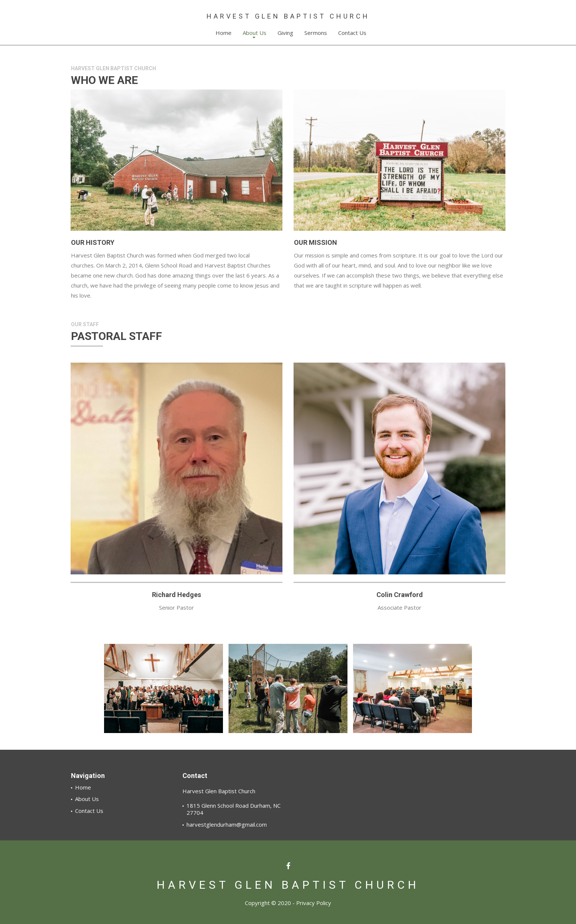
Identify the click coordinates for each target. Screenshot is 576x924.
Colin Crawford (400, 595)
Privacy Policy (314, 903)
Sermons (316, 33)
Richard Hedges (177, 595)
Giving (285, 33)
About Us (255, 34)
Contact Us (352, 33)
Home (224, 33)
